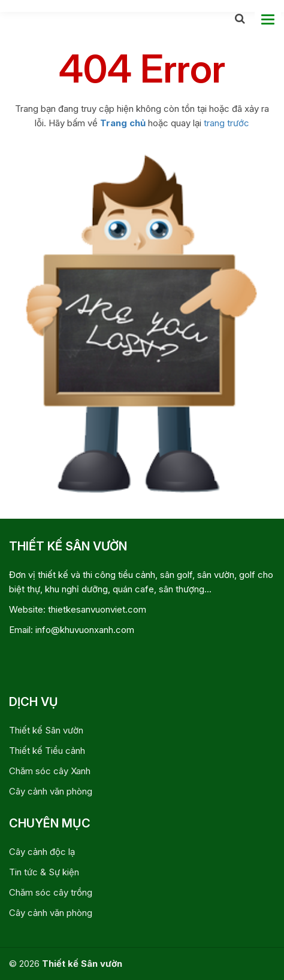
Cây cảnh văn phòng (51, 791)
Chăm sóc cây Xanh (50, 771)
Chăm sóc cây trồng (51, 892)
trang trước (226, 123)
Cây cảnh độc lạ (42, 852)
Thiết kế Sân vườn (46, 730)
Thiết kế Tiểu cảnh (47, 751)
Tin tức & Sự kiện (44, 872)
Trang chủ (123, 123)
